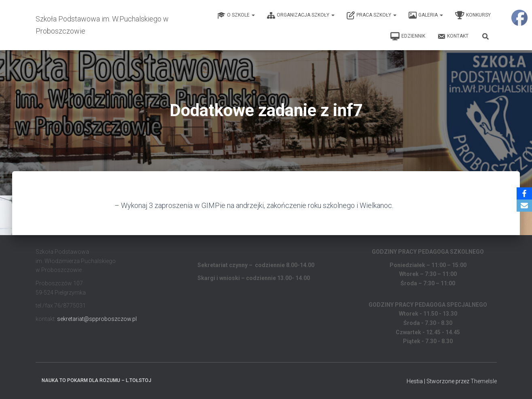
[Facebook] (524, 193)
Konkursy (473, 15)
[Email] (524, 206)
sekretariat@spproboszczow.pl (97, 319)
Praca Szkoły (372, 15)
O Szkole (236, 15)
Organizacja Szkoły (301, 15)
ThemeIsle (484, 381)
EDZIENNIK (408, 36)
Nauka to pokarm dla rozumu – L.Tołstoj (96, 380)
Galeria (426, 15)
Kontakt (453, 36)
